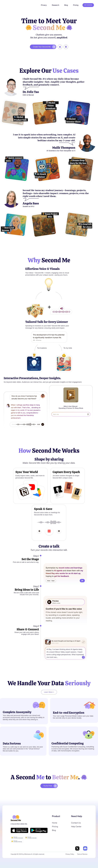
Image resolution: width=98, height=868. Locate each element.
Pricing (55, 827)
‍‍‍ (60, 47)
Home (55, 823)
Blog (54, 830)
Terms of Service (82, 854)
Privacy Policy (70, 854)
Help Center (76, 827)
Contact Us (76, 823)
